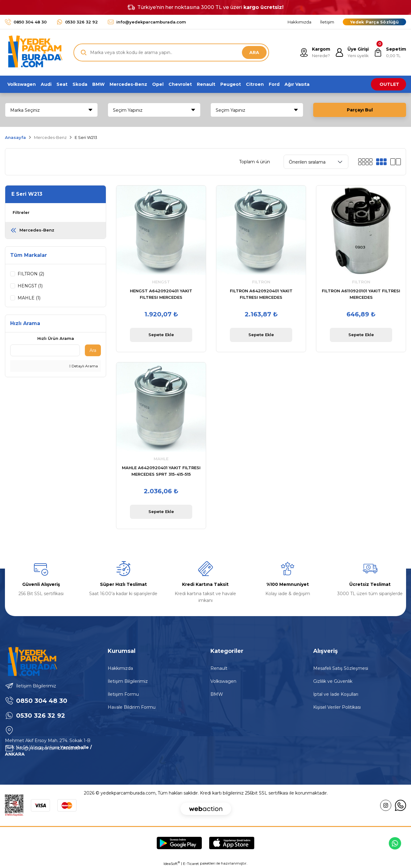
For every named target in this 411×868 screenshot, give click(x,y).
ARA (254, 52)
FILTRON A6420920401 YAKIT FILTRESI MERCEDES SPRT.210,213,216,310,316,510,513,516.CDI (261, 294)
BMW (217, 694)
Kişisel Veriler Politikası (337, 707)
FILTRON (261, 282)
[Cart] (390, 52)
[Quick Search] (45, 351)
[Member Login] (352, 52)
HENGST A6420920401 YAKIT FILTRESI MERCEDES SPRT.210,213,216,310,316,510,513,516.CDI (161, 294)
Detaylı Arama (84, 367)
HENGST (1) (30, 286)
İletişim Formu (123, 694)
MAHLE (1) (29, 298)
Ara (93, 351)
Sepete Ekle (161, 335)
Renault (219, 668)
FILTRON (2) (31, 274)
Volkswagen (223, 681)
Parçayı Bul (360, 110)
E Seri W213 (86, 137)
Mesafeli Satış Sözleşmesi (341, 668)
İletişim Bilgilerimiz (128, 681)
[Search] (171, 52)
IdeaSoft (172, 863)
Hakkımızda (120, 668)
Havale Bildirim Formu (132, 707)
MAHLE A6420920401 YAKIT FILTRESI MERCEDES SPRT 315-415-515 (161, 471)
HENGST (161, 282)
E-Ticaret (191, 864)
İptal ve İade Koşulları (336, 694)
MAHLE (161, 459)
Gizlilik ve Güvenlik (333, 681)
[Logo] (34, 52)
